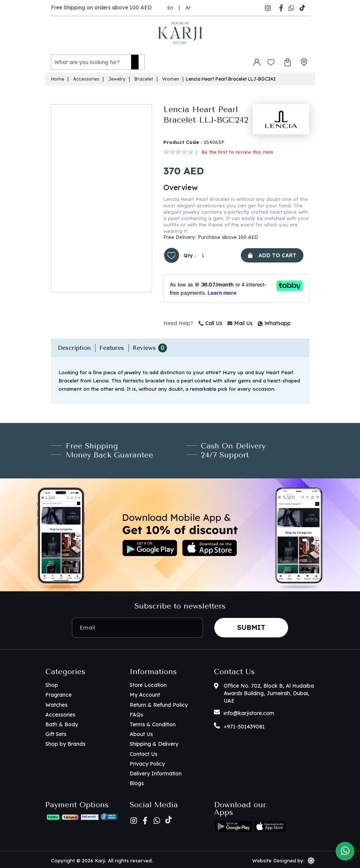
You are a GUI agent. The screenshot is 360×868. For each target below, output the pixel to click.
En (170, 7)
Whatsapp (259, 321)
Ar (188, 7)
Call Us (210, 321)
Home (58, 77)
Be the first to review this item (237, 150)
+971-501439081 (244, 725)
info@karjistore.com (249, 711)
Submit (251, 626)
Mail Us (240, 321)
